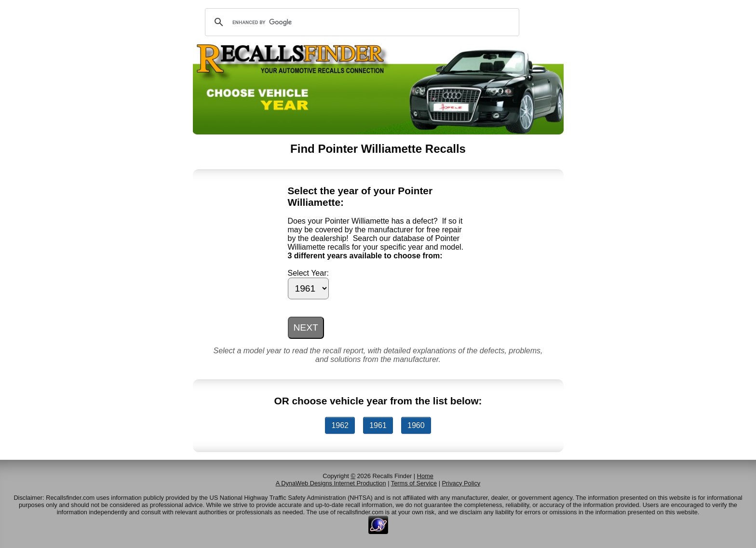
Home (425, 476)
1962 (340, 425)
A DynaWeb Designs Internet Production (331, 483)
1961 (378, 425)
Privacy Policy (461, 483)
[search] (361, 22)
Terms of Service (414, 483)
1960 (416, 425)
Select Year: (308, 273)
